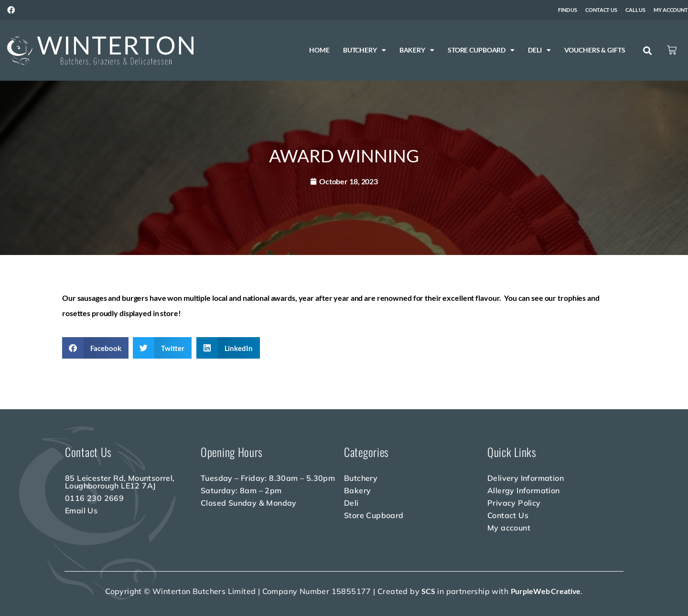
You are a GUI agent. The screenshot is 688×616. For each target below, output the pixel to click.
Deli (539, 50)
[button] (648, 51)
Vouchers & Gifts (594, 50)
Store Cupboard (481, 50)
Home (319, 50)
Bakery (417, 50)
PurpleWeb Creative (546, 591)
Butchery (365, 50)
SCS (428, 591)
